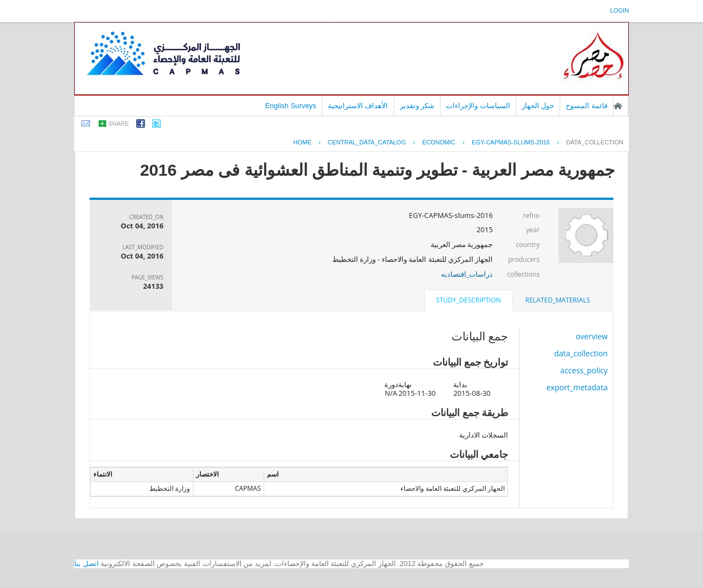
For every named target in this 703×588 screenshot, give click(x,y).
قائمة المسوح (587, 106)
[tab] (557, 300)
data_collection (595, 142)
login (620, 10)
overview (592, 336)
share (119, 124)
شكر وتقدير (417, 106)
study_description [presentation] (468, 300)
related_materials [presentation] (557, 300)
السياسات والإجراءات (478, 106)
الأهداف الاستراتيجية (358, 106)
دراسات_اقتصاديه (467, 274)
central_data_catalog (367, 142)
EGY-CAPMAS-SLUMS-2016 (511, 142)
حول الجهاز (538, 106)
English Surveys (291, 106)
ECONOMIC (439, 142)
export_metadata (577, 387)
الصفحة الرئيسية (618, 106)
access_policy (584, 370)
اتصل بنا (87, 564)
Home (302, 142)
